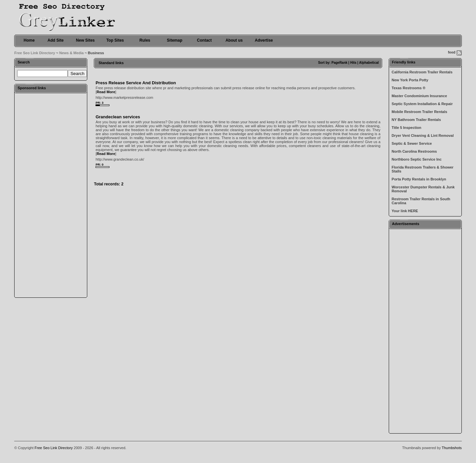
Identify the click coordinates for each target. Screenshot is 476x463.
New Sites (85, 40)
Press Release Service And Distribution (136, 83)
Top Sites (115, 40)
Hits (353, 63)
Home (29, 40)
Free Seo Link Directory (35, 53)
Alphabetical (369, 63)
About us (234, 40)
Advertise (264, 40)
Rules (145, 40)
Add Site (56, 40)
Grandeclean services (118, 117)
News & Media (71, 53)
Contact (204, 40)
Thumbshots (452, 448)
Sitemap (175, 40)
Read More (106, 92)
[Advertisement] (51, 195)
